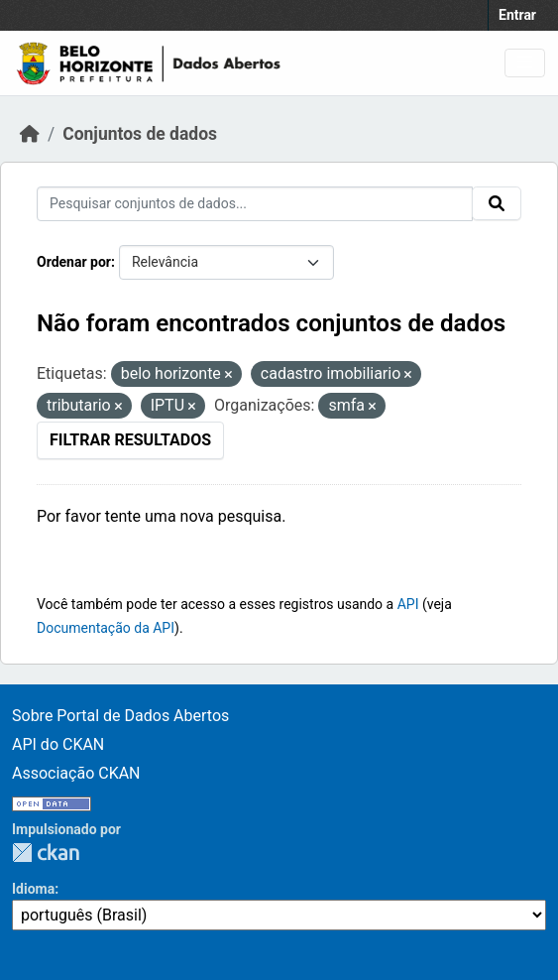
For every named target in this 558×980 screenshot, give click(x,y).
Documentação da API (106, 628)
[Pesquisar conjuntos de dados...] (255, 204)
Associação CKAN (76, 773)
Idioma (33, 889)
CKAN (46, 853)
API (408, 604)
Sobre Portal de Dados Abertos (120, 716)
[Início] (30, 134)
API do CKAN (58, 744)
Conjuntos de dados (140, 134)
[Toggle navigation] (525, 63)
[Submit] (497, 203)
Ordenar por (74, 262)
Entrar (517, 15)
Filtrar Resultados (130, 440)
